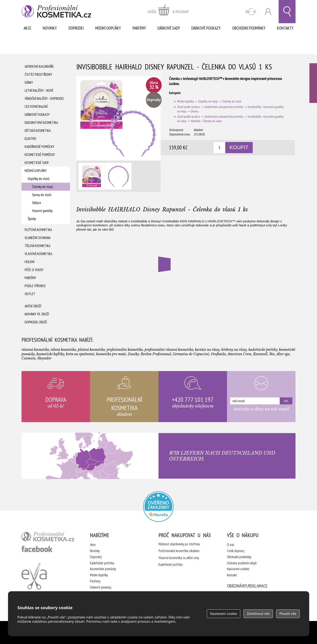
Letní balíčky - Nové (39, 90)
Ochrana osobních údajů (242, 563)
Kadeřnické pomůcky (39, 147)
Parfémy (139, 28)
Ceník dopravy (236, 551)
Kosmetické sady (37, 163)
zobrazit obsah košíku (168, 12)
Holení (30, 262)
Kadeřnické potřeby (102, 563)
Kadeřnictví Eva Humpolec (34, 576)
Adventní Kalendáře (39, 66)
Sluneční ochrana (38, 238)
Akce (27, 28)
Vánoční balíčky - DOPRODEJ (44, 99)
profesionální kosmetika (48, 537)
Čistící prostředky (38, 74)
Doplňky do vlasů (39, 179)
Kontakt (232, 575)
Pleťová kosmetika (38, 230)
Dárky (29, 82)
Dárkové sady (169, 28)
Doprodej (76, 28)
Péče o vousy (34, 270)
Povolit (288, 614)
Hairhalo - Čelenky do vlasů (206, 121)
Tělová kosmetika (38, 246)
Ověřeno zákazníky (313, 83)
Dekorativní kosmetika (41, 123)
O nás (231, 545)
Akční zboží (33, 306)
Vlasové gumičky (42, 211)
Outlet (30, 294)
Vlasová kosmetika (38, 254)
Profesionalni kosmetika (158, 507)
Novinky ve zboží (37, 314)
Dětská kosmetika (38, 131)
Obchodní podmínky (249, 28)
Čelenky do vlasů (42, 187)
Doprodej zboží (36, 322)
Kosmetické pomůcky (40, 155)
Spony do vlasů (42, 195)
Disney (195, 111)
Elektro (30, 139)
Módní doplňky (108, 28)
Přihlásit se (268, 12)
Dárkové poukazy (206, 28)
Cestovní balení (36, 107)
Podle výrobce (35, 286)
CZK (251, 12)
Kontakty (285, 28)
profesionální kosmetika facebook (37, 549)
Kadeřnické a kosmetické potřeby (224, 107)
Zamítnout (258, 614)
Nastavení (224, 614)
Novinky (50, 28)
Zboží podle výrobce (189, 107)
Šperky (32, 219)
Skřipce (37, 203)
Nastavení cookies (238, 569)
